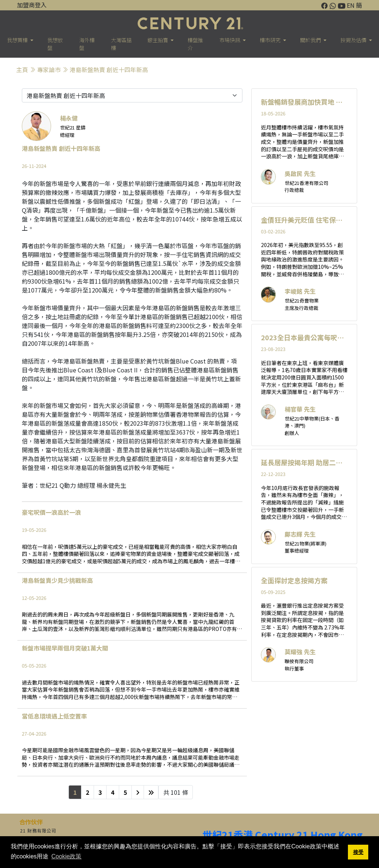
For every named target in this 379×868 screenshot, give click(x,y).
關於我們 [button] (311, 40)
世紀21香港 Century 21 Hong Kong (283, 835)
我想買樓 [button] (18, 40)
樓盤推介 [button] (195, 44)
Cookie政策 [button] (67, 856)
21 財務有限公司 (38, 830)
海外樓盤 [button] (87, 44)
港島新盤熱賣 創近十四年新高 (109, 70)
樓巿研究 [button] (271, 40)
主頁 (22, 70)
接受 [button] (358, 852)
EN (351, 5)
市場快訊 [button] (230, 40)
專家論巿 (49, 70)
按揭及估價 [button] (354, 40)
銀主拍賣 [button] (158, 40)
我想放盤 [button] (55, 44)
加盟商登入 (32, 5)
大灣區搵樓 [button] (121, 44)
